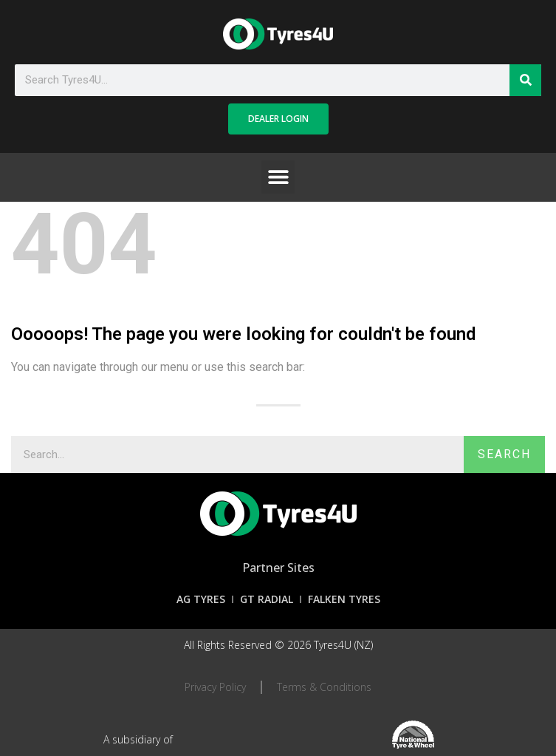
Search (504, 454)
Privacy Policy (215, 687)
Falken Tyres (344, 599)
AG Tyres (201, 599)
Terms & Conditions (324, 687)
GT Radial (267, 599)
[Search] (525, 80)
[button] (278, 177)
